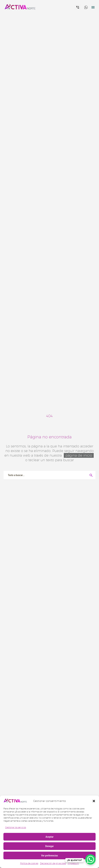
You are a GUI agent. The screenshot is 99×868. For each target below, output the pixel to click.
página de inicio (79, 455)
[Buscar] (49, 475)
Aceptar (49, 837)
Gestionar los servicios (16, 827)
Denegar (49, 846)
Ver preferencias (49, 856)
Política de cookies (29, 863)
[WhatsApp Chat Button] (90, 859)
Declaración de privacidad (53, 863)
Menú (93, 7)
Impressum (73, 863)
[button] (94, 801)
